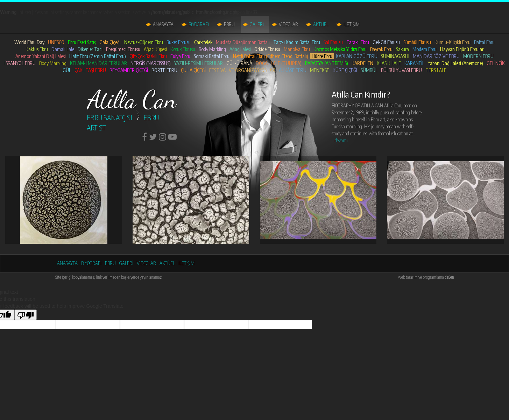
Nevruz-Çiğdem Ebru (144, 42)
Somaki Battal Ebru (212, 56)
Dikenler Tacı (90, 49)
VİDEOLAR (288, 24)
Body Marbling (212, 49)
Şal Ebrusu (333, 42)
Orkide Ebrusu (267, 49)
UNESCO (56, 42)
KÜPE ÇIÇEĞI (345, 70)
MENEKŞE (320, 70)
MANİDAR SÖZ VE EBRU (436, 56)
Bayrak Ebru (381, 49)
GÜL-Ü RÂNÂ (239, 63)
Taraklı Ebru (358, 42)
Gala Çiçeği (110, 42)
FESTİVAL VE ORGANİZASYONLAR (242, 70)
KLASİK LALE (389, 63)
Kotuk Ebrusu (183, 49)
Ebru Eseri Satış (82, 42)
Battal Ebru (484, 42)
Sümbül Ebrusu (417, 42)
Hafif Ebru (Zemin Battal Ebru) (98, 56)
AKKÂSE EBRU (293, 70)
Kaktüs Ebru (37, 49)
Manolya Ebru (297, 49)
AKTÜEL (321, 24)
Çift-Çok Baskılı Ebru (148, 56)
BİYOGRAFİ (199, 24)
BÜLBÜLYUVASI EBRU (401, 70)
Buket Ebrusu (179, 42)
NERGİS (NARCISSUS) (151, 63)
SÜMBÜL (369, 70)
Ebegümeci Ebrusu (123, 49)
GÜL (67, 70)
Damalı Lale (63, 49)
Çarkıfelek (203, 42)
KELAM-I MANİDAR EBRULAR (98, 63)
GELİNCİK (496, 63)
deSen (449, 277)
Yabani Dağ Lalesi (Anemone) (455, 63)
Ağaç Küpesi (155, 49)
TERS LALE (436, 70)
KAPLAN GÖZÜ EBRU (357, 56)
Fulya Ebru (180, 56)
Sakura (402, 49)
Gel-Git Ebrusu (386, 42)
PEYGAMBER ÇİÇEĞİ (129, 70)
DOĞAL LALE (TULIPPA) (279, 63)
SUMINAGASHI (395, 56)
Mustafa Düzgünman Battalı (243, 42)
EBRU (229, 24)
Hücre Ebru (322, 56)
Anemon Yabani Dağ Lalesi (41, 56)
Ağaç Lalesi (240, 49)
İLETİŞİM (352, 24)
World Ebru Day (29, 42)
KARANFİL (414, 63)
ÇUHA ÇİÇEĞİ (193, 70)
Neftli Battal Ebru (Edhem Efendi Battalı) (271, 56)
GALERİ (257, 24)
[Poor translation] (26, 315)
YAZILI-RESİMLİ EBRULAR (199, 63)
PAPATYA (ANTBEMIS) (327, 63)
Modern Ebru (425, 49)
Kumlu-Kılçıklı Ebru (453, 42)
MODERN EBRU (478, 56)
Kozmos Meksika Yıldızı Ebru (340, 49)
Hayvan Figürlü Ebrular (462, 49)
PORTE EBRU (164, 70)
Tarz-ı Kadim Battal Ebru (297, 42)
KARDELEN (362, 63)
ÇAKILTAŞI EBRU (90, 70)
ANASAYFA (163, 24)
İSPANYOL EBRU (20, 63)
